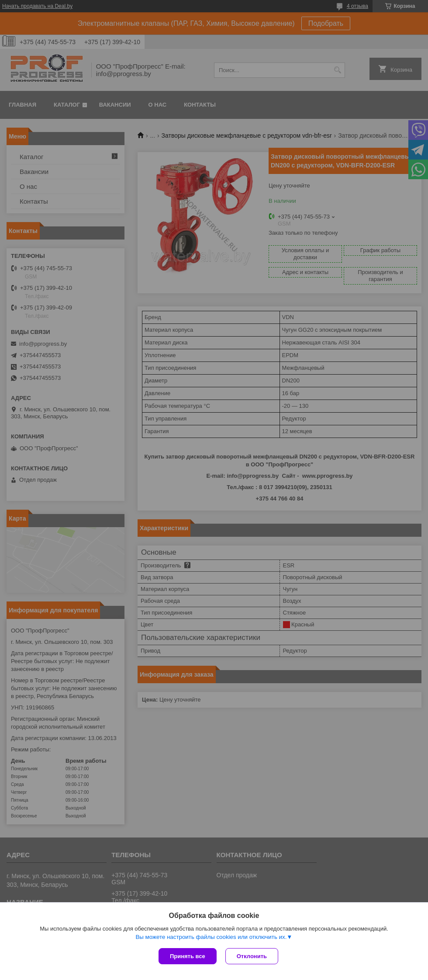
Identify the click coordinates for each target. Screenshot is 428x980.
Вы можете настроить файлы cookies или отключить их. (211, 937)
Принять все (188, 956)
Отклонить (252, 956)
